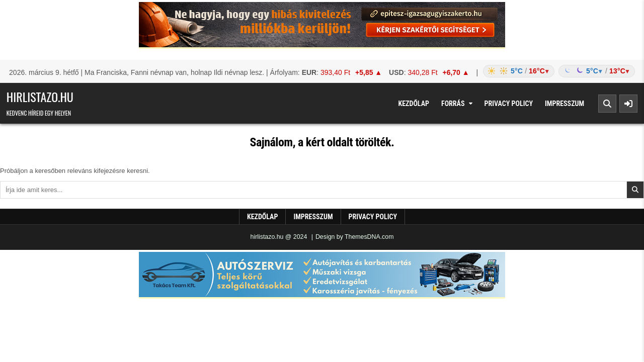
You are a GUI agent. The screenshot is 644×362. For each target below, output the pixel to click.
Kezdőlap (414, 104)
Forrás (453, 104)
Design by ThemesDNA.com (355, 237)
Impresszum (565, 104)
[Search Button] (607, 104)
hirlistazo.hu (40, 97)
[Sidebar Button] (628, 104)
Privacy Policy (509, 104)
